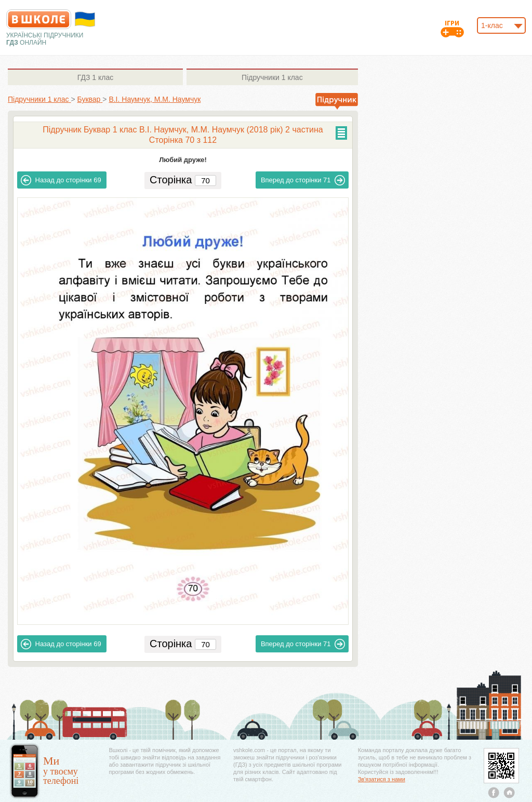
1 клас (95, 77)
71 (303, 180)
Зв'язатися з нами (382, 779)
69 (61, 180)
